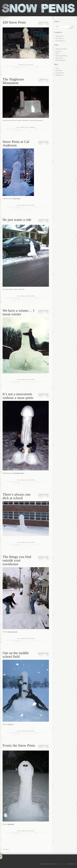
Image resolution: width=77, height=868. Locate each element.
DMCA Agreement (61, 60)
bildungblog (11, 824)
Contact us (58, 51)
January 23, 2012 (43, 142)
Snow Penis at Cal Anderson (16, 143)
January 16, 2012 (43, 220)
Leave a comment (20, 127)
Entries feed (59, 70)
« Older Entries (6, 849)
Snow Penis (31, 65)
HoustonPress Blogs (19, 473)
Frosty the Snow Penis (19, 745)
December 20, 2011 (43, 311)
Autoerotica (59, 36)
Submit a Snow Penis (61, 49)
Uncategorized (32, 127)
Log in (57, 68)
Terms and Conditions (61, 56)
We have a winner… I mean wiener (18, 312)
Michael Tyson (72, 864)
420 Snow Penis (14, 22)
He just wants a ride (17, 220)
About (57, 53)
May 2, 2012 (43, 79)
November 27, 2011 (43, 394)
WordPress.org (59, 75)
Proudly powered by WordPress (47, 864)
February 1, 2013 (43, 22)
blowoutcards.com (13, 632)
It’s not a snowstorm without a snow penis (18, 396)
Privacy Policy (59, 58)
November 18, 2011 (43, 495)
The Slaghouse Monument (13, 81)
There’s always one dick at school (17, 496)
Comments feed (60, 73)
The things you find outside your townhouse (17, 560)
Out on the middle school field (16, 655)
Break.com (11, 724)
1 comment (21, 65)
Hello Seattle (17, 199)
